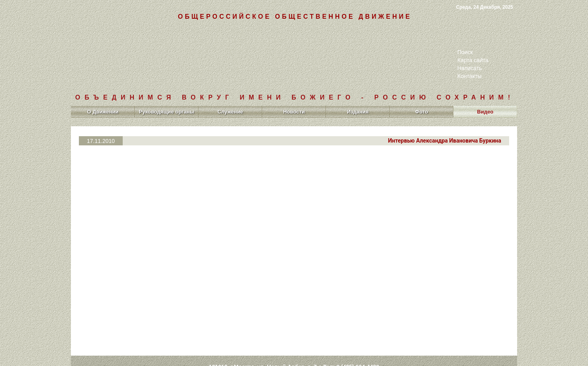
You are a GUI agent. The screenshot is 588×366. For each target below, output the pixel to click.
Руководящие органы (167, 112)
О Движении (103, 112)
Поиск (465, 52)
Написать (469, 68)
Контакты (469, 76)
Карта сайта (473, 60)
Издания (358, 112)
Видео (485, 112)
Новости (294, 112)
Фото (422, 112)
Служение (230, 112)
